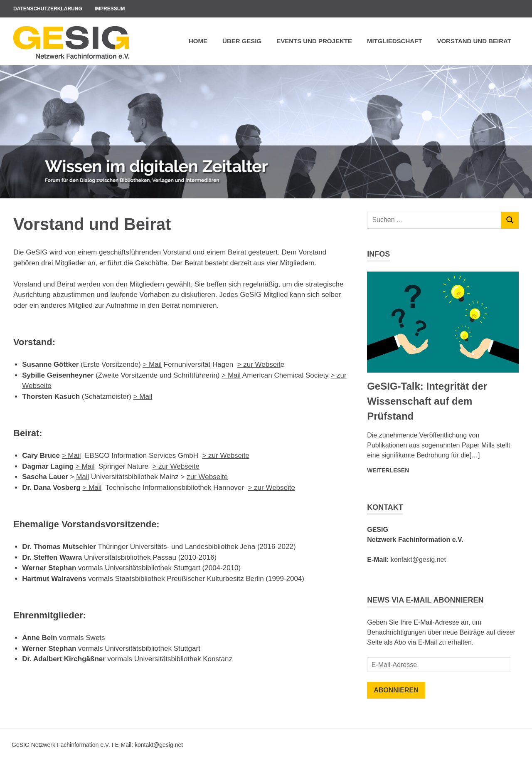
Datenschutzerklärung (48, 9)
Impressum (110, 9)
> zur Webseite (226, 456)
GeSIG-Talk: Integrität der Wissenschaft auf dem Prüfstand (427, 401)
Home (198, 41)
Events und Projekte (314, 41)
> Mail (152, 364)
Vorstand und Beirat (474, 41)
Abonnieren (396, 690)
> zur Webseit (259, 364)
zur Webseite (207, 477)
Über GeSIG (242, 41)
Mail (234, 375)
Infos (378, 254)
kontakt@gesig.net (418, 560)
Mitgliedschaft (395, 41)
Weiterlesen (388, 470)
